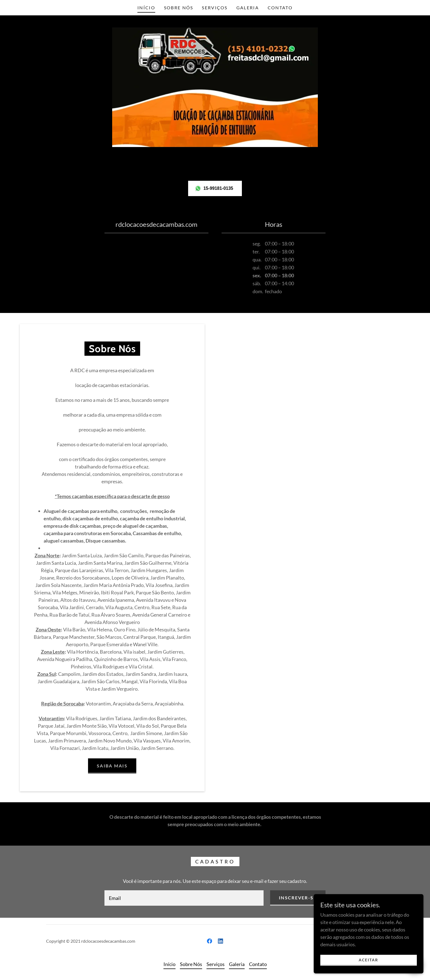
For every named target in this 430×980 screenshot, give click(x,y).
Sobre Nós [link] (179, 8)
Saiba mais (112, 766)
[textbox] (184, 898)
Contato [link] (280, 8)
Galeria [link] (248, 8)
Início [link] (146, 8)
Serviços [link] (215, 8)
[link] (210, 941)
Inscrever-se (298, 898)
